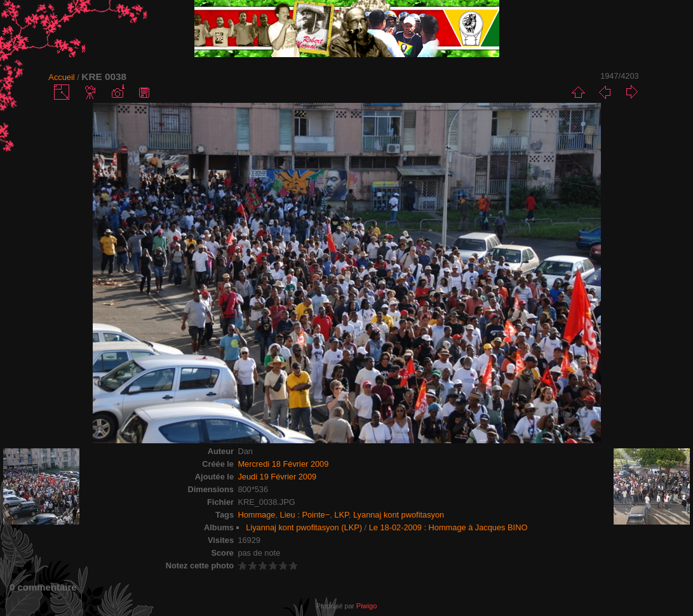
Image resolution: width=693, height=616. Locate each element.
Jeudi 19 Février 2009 (277, 477)
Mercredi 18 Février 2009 (283, 464)
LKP (341, 515)
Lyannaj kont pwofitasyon (399, 515)
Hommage (256, 515)
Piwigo (367, 606)
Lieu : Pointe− (305, 515)
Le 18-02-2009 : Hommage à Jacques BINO (448, 527)
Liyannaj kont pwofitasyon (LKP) (304, 527)
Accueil (61, 77)
